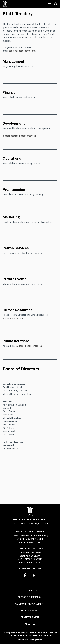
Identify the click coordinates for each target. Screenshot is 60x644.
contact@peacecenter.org (22, 51)
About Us (30, 624)
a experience (30, 639)
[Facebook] (25, 575)
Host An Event (30, 611)
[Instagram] (35, 575)
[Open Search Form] (56, 4)
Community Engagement (30, 604)
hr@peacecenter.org (13, 318)
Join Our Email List (30, 569)
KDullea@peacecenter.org (29, 346)
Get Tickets (30, 590)
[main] (30, 256)
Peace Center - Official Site (5, 4)
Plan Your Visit (30, 617)
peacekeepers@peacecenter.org (20, 136)
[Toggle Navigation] (49, 4)
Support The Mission (30, 597)
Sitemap (48, 635)
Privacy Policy (21, 635)
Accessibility (36, 635)
